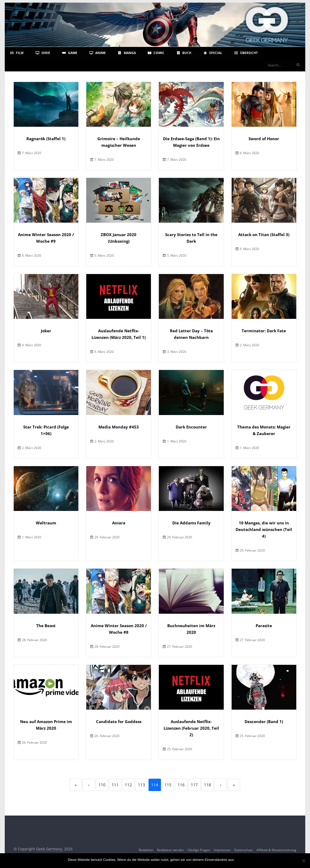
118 (208, 785)
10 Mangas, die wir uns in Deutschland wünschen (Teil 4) (264, 529)
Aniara (119, 523)
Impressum (222, 850)
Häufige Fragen (199, 850)
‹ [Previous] (89, 785)
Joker (46, 331)
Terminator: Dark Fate (264, 331)
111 (115, 785)
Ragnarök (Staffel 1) (46, 139)
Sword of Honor (264, 139)
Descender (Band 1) (264, 721)
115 (168, 785)
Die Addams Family (191, 523)
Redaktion (146, 850)
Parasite (264, 626)
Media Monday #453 (119, 427)
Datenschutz (244, 850)
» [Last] (234, 785)
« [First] (76, 785)
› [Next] (221, 785)
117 (194, 785)
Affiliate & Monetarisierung (276, 850)
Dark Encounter (191, 427)
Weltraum (46, 523)
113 (142, 785)
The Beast (46, 626)
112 (128, 785)
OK (240, 860)
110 (102, 785)
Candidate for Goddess (119, 721)
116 (181, 785)
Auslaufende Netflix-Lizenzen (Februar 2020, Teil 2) (191, 728)
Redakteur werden (170, 850)
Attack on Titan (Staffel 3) (264, 235)
